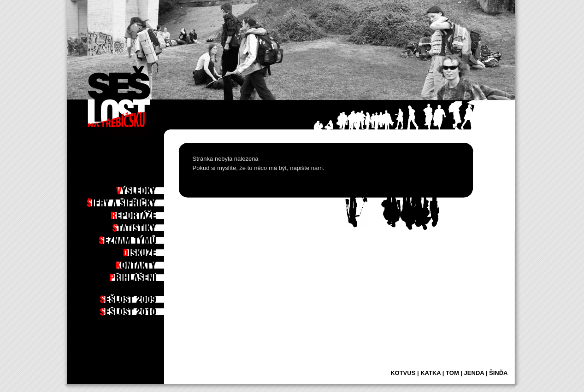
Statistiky (147, 225)
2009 (153, 297)
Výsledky (148, 188)
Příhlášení (146, 275)
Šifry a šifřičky (139, 200)
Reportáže (146, 213)
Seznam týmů (143, 238)
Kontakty (148, 263)
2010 (153, 309)
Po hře (151, 176)
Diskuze (150, 250)
